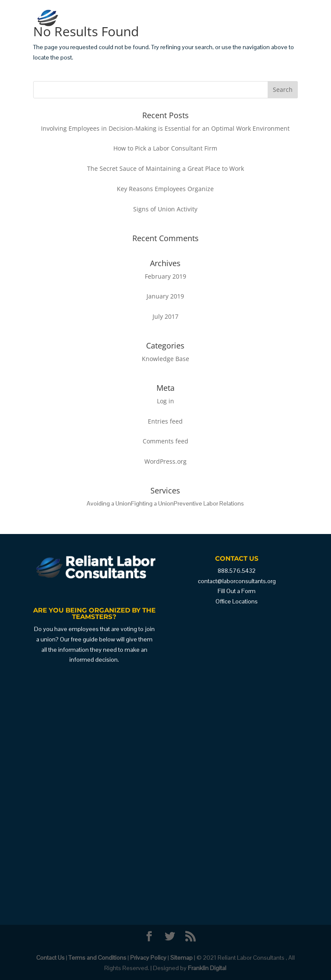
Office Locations (237, 601)
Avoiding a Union (109, 503)
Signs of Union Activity (165, 209)
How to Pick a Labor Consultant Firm (165, 148)
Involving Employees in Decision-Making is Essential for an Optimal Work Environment (165, 128)
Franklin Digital (207, 968)
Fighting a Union (152, 503)
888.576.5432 (237, 571)
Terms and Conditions (97, 958)
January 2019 (165, 296)
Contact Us (50, 958)
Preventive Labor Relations (209, 503)
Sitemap (181, 958)
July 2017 (165, 316)
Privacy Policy (148, 958)
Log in (165, 401)
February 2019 (165, 276)
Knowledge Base (165, 359)
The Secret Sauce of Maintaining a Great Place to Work (165, 168)
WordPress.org (165, 461)
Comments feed (165, 441)
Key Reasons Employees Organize (165, 189)
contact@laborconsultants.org (237, 581)
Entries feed (165, 421)
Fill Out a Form (237, 591)
